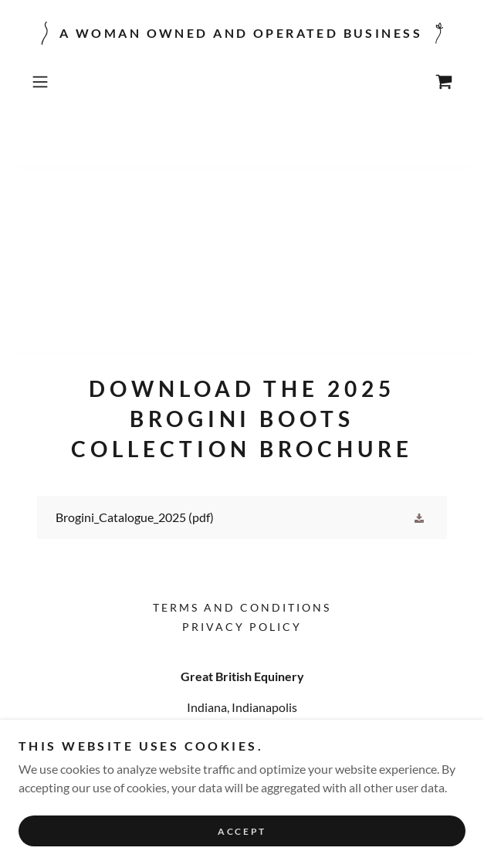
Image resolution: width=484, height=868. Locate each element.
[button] (57, 82)
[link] (444, 82)
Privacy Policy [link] (242, 627)
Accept (242, 831)
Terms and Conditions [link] (242, 607)
